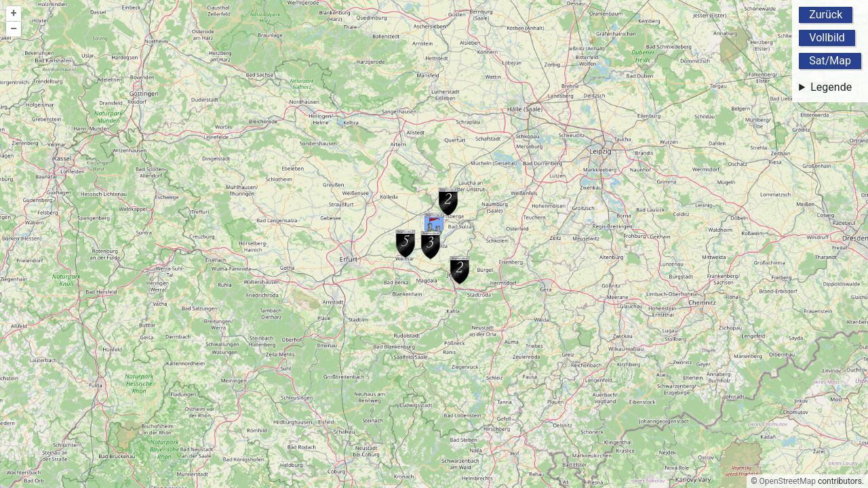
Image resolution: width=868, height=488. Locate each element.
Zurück (826, 15)
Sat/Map (830, 61)
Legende (831, 87)
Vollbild (827, 38)
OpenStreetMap (788, 481)
